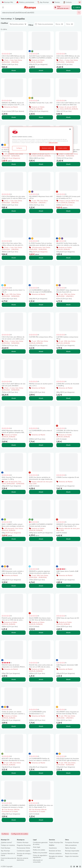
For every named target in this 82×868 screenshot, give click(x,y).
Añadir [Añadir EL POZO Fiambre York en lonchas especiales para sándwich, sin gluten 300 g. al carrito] (41, 258)
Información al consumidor (38, 861)
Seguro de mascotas (72, 856)
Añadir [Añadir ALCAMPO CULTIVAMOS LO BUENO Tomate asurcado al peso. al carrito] (41, 539)
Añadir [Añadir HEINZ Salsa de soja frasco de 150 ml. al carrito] (68, 632)
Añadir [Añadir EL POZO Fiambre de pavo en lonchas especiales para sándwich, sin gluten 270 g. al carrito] (14, 164)
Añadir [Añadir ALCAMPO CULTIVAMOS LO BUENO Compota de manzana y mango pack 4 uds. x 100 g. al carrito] (14, 820)
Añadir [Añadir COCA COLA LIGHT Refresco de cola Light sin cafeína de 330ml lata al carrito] (68, 117)
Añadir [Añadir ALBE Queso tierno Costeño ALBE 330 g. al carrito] (68, 586)
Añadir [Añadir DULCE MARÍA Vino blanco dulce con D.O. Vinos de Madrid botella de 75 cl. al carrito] (41, 632)
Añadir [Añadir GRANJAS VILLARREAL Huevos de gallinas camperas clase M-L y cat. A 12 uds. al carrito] (14, 117)
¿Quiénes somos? (6, 842)
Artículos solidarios (55, 853)
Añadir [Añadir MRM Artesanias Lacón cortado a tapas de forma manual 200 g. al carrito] (14, 586)
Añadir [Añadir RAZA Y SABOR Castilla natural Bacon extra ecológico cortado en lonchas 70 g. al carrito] (14, 539)
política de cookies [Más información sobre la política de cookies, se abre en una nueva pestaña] (53, 143)
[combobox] (39, 13)
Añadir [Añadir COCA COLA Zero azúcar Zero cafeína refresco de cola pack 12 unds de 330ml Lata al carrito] (14, 258)
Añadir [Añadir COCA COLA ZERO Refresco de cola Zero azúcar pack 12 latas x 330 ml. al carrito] (14, 70)
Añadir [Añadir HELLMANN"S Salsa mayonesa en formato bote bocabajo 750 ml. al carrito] (68, 726)
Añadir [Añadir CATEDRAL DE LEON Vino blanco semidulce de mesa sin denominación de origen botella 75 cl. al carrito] (68, 445)
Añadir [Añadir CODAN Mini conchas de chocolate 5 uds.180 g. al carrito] (68, 398)
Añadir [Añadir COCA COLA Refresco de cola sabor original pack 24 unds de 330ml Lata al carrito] (68, 164)
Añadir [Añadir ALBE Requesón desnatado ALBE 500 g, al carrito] (68, 679)
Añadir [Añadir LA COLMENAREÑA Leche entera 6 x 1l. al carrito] (41, 445)
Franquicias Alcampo (72, 842)
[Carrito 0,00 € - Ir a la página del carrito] (76, 7)
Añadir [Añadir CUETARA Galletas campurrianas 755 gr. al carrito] (68, 351)
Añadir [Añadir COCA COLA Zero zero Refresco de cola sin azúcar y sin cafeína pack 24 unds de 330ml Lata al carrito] (14, 351)
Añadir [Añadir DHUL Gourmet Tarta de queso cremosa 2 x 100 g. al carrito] (14, 492)
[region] (41, 140)
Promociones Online (23, 848)
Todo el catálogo (6, 19)
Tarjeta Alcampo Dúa (56, 842)
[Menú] (3, 7)
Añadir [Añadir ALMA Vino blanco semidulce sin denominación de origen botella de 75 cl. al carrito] (41, 492)
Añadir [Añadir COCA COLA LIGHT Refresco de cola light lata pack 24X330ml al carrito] (14, 398)
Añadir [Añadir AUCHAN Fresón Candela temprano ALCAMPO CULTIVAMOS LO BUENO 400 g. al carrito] (41, 70)
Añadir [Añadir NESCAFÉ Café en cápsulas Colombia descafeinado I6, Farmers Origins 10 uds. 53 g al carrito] (14, 773)
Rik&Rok (52, 845)
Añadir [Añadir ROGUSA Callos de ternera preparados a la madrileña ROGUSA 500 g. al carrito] (14, 679)
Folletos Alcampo (23, 842)
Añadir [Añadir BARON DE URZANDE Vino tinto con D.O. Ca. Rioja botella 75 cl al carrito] (41, 820)
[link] (20, 834)
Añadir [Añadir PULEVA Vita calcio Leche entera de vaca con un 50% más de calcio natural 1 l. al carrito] (41, 679)
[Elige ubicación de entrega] (62, 7)
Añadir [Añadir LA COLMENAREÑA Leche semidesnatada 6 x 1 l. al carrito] (41, 726)
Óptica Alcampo (70, 848)
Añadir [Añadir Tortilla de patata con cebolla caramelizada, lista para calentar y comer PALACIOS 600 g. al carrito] (14, 726)
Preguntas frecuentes (24, 845)
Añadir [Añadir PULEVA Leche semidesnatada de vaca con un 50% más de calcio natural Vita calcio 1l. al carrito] (14, 632)
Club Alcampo (6, 848)
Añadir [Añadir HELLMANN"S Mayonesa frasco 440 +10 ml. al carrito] (41, 211)
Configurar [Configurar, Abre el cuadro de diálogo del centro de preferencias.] (19, 148)
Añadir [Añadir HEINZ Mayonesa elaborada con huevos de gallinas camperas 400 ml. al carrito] (14, 445)
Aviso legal (37, 847)
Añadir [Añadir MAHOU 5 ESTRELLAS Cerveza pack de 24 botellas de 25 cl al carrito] (68, 211)
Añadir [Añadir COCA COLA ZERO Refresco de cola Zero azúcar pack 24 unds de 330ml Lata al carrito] (68, 70)
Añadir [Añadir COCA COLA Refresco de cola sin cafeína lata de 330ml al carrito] (41, 164)
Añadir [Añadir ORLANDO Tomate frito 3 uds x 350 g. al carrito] (41, 117)
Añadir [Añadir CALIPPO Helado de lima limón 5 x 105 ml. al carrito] (14, 305)
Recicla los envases (71, 853)
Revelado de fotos (55, 851)
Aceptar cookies (63, 148)
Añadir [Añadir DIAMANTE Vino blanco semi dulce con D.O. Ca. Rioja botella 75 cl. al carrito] (68, 539)
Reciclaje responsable (72, 851)
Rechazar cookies (47, 148)
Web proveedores (71, 845)
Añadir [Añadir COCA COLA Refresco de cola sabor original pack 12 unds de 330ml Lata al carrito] (14, 211)
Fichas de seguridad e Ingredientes (40, 856)
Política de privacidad (40, 853)
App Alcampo (5, 851)
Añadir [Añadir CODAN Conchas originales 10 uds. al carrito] (68, 492)
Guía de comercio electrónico (23, 859)
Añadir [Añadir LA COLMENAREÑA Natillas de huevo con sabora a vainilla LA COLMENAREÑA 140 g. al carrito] (41, 773)
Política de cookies (39, 850)
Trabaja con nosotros (8, 845)
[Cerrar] (70, 129)
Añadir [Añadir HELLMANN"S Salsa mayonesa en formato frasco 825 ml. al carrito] (68, 305)
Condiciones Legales (23, 851)
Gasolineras (53, 848)
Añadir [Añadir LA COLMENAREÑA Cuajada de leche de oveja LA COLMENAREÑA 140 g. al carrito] (41, 305)
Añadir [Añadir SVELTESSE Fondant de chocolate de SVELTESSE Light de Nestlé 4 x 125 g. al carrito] (68, 773)
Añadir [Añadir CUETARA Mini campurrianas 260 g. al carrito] (41, 351)
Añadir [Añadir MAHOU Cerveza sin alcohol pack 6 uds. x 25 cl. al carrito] (41, 398)
